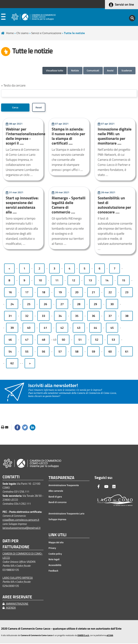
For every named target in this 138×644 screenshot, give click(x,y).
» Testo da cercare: (14, 85)
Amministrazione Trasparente (64, 486)
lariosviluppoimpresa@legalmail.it (22, 528)
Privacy (52, 548)
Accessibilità (55, 566)
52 (97, 340)
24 (12, 305)
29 (95, 305)
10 (40, 281)
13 (90, 281)
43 (79, 328)
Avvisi (110, 70)
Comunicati (93, 70)
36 (93, 316)
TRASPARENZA (61, 478)
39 (12, 328)
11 (57, 281)
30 (112, 305)
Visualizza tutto (55, 70)
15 (123, 281)
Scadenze (127, 70)
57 (60, 352)
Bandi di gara (55, 497)
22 (110, 293)
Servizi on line (124, 4)
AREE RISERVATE (17, 598)
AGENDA (9, 608)
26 (45, 305)
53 (113, 340)
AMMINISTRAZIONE (15, 604)
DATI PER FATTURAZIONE (16, 545)
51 (80, 340)
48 (43, 340)
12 (73, 281)
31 (10, 316)
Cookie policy (55, 554)
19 (60, 293)
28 (79, 305)
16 (10, 293)
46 (10, 340)
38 (127, 316)
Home (10, 33)
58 (77, 352)
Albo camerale (56, 491)
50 (63, 340)
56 (43, 352)
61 (127, 352)
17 (27, 293)
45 (112, 328)
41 (45, 328)
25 (29, 305)
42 (62, 328)
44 (95, 328)
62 (12, 364)
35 (77, 316)
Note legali (54, 560)
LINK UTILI (57, 535)
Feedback (53, 571)
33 (43, 316)
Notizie (75, 70)
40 (29, 328)
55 (27, 352)
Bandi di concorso (57, 503)
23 (127, 293)
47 (27, 340)
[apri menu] (3, 17)
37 (110, 316)
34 (60, 316)
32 (27, 316)
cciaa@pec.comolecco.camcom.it (21, 520)
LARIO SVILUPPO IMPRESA (18, 578)
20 (77, 293)
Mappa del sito (56, 543)
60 (110, 352)
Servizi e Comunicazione (46, 33)
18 (43, 293)
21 (93, 293)
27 (62, 305)
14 (107, 281)
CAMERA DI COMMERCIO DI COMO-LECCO (23, 556)
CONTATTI (11, 478)
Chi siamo (22, 33)
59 (93, 352)
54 (10, 352)
